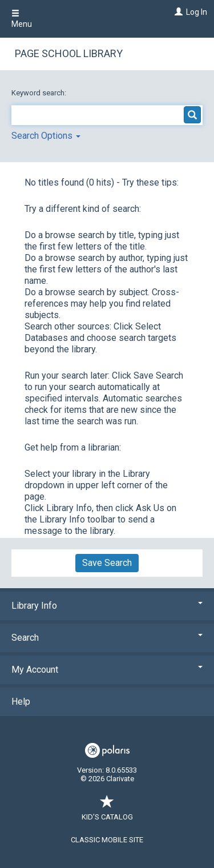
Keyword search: (40, 93)
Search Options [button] (46, 136)
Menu (22, 19)
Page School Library (69, 53)
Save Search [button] (107, 563)
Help (21, 702)
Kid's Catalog (107, 811)
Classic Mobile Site (107, 840)
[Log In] (177, 12)
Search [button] (107, 638)
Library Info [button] (107, 606)
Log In (197, 12)
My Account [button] (107, 670)
